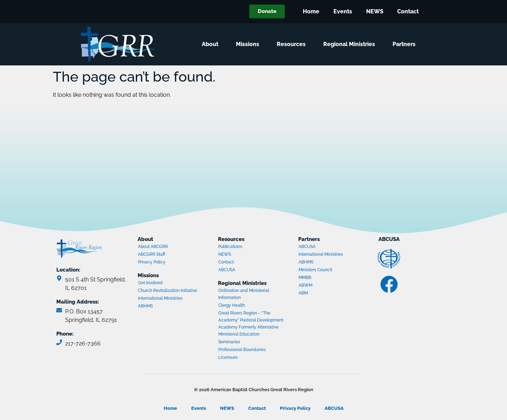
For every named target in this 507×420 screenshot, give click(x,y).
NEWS (374, 11)
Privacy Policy (152, 262)
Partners (406, 44)
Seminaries (229, 342)
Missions (249, 44)
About (212, 44)
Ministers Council (326, 271)
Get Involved (150, 283)
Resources (293, 44)
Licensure (228, 357)
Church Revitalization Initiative (168, 291)
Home (311, 11)
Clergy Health (232, 305)
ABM (326, 294)
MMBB (326, 278)
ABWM (326, 286)
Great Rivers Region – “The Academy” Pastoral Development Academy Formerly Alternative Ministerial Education (251, 324)
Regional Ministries (351, 44)
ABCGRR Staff (152, 254)
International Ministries (165, 299)
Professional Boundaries (242, 350)
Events (342, 11)
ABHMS (165, 307)
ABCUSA (245, 271)
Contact (408, 11)
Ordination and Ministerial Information (244, 294)
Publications (230, 247)
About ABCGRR (153, 247)
